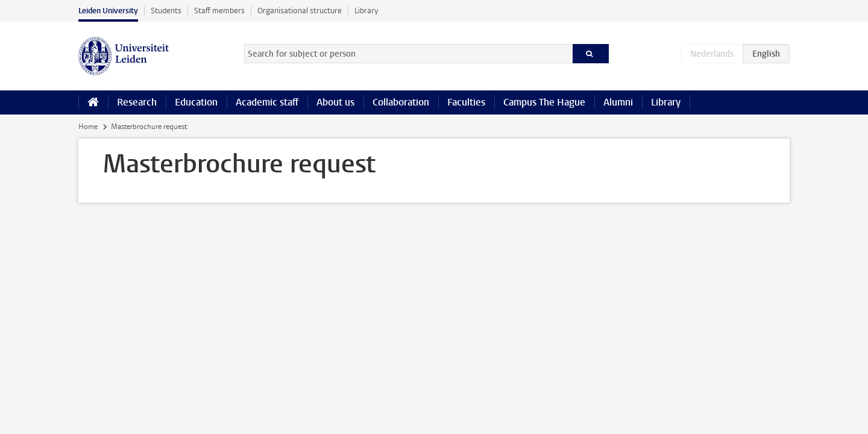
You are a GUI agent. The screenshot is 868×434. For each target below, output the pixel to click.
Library (366, 11)
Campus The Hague (544, 102)
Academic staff (267, 102)
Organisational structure (300, 11)
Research (137, 102)
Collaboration (401, 102)
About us (335, 102)
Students (166, 11)
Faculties (466, 102)
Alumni (618, 102)
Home (88, 127)
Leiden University (108, 11)
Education (196, 102)
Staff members (219, 11)
